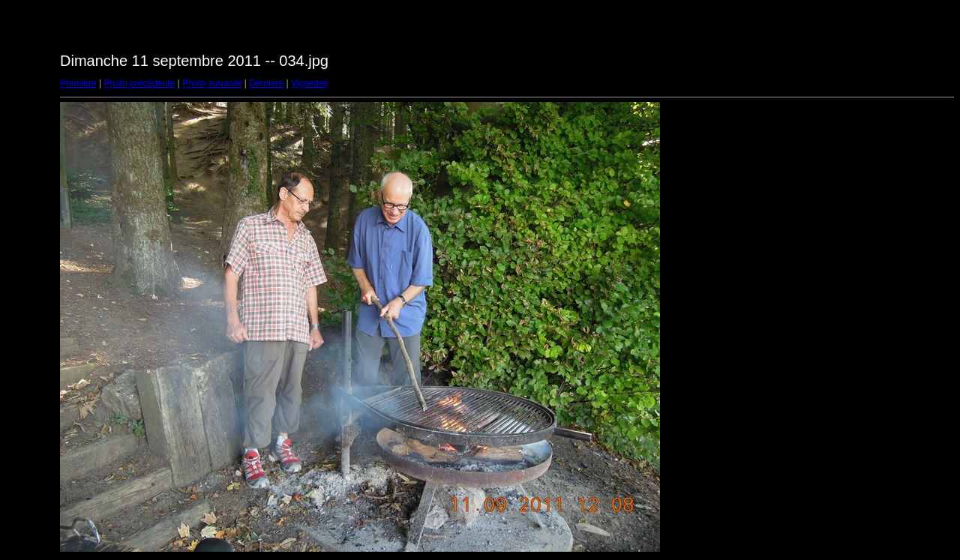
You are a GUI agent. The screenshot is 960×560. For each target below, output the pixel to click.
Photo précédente (139, 83)
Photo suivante (212, 83)
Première (78, 83)
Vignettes (310, 83)
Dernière (266, 83)
